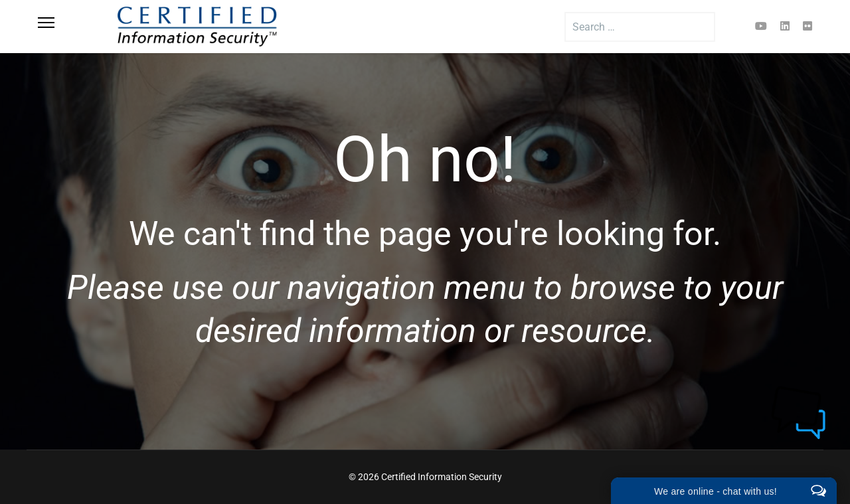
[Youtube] (761, 26)
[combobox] (640, 27)
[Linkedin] (785, 26)
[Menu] (61, 27)
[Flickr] (807, 26)
